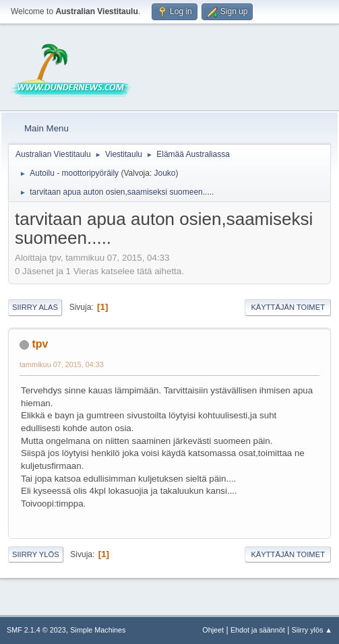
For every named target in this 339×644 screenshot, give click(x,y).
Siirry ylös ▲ (312, 630)
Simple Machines (98, 630)
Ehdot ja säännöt (258, 630)
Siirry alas (35, 307)
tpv (40, 344)
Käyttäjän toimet (288, 307)
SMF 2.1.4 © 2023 (36, 630)
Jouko (165, 173)
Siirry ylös (36, 554)
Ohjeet (213, 630)
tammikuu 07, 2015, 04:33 (62, 364)
